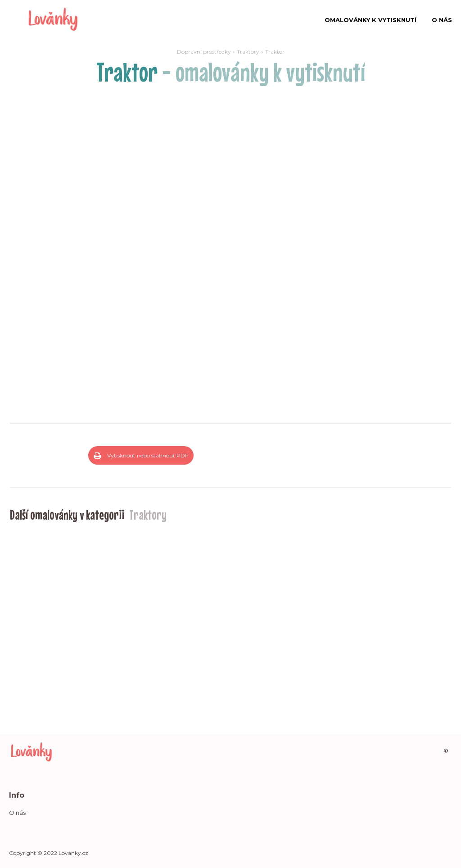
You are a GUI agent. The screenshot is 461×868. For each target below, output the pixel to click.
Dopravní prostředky (204, 52)
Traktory (248, 52)
